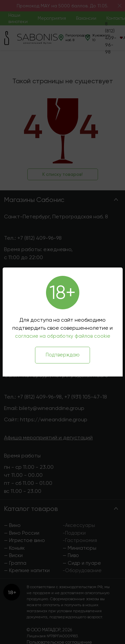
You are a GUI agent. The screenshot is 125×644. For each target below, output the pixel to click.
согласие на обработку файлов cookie (63, 336)
